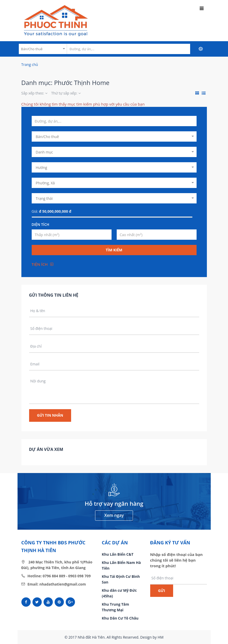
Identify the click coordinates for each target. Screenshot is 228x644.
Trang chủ (30, 65)
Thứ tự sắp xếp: (66, 93)
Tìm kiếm (114, 250)
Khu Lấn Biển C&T (118, 554)
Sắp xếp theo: (34, 93)
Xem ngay (114, 515)
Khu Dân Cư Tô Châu (120, 618)
